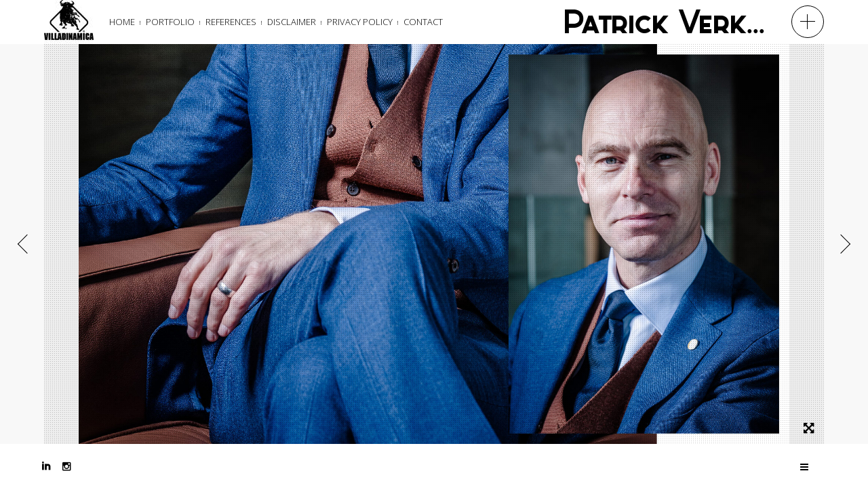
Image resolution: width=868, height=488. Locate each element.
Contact (423, 22)
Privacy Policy (360, 22)
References (231, 22)
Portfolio (170, 22)
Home (122, 22)
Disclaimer (292, 22)
